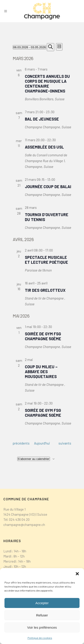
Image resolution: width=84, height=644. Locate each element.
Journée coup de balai (48, 187)
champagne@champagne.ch (24, 525)
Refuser (42, 615)
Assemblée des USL (44, 147)
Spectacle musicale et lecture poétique (46, 260)
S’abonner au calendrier (34, 459)
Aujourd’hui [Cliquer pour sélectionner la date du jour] (42, 443)
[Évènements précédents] (21, 443)
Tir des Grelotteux (45, 290)
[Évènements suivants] (65, 443)
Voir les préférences (42, 627)
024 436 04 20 (19, 519)
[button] (77, 574)
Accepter (42, 603)
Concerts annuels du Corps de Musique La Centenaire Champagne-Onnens (47, 84)
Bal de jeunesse (42, 119)
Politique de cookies (40, 638)
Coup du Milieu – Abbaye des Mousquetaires (41, 372)
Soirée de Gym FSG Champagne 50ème (43, 336)
